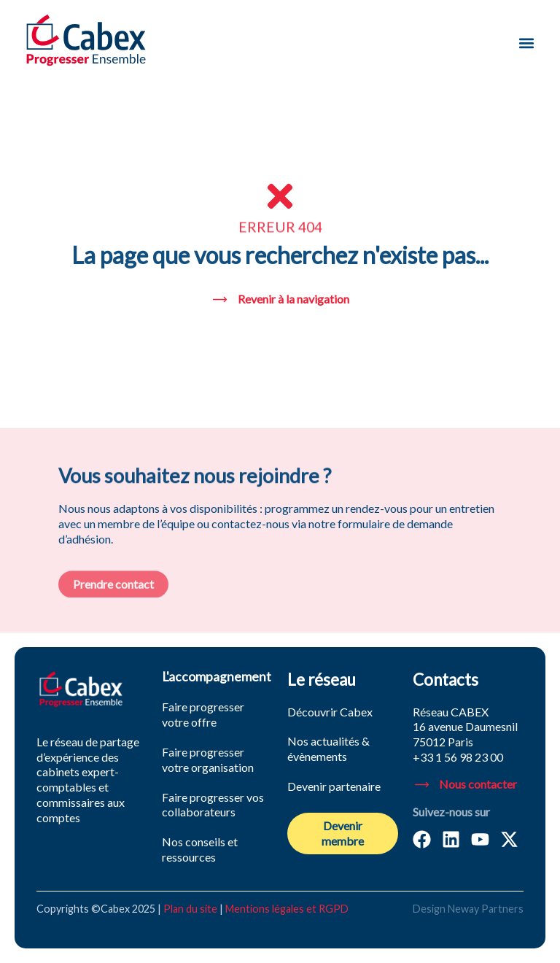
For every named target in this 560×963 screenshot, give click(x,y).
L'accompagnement (217, 677)
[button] (526, 43)
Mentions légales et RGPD (287, 909)
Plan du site (190, 909)
